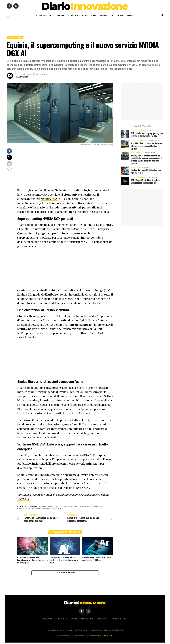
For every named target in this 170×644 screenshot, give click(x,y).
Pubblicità (47, 620)
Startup (130, 15)
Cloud (94, 15)
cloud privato (63, 506)
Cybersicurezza (107, 15)
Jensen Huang (25, 509)
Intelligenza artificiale (78, 15)
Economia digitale (44, 15)
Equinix (75, 506)
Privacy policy (87, 620)
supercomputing (55, 509)
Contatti (74, 620)
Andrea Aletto (23, 77)
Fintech (120, 15)
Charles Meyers (47, 506)
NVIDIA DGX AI (39, 509)
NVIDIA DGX (49, 199)
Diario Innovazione (68, 495)
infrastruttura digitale (92, 506)
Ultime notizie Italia (119, 620)
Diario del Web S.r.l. (106, 637)
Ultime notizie (61, 620)
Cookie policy (102, 620)
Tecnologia (59, 15)
